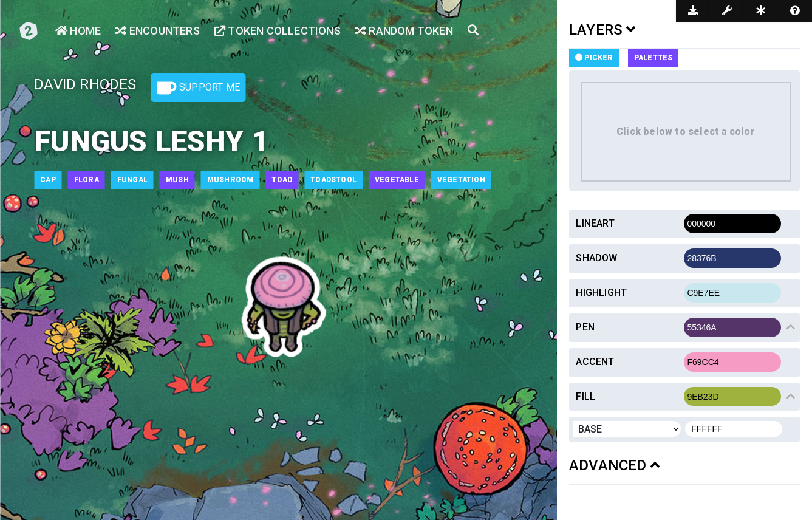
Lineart (595, 223)
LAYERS (602, 30)
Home (78, 31)
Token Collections (278, 31)
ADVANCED (614, 465)
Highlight (601, 292)
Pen (585, 327)
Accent (595, 362)
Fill (585, 396)
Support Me (199, 88)
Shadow (596, 258)
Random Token (404, 31)
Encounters (157, 31)
